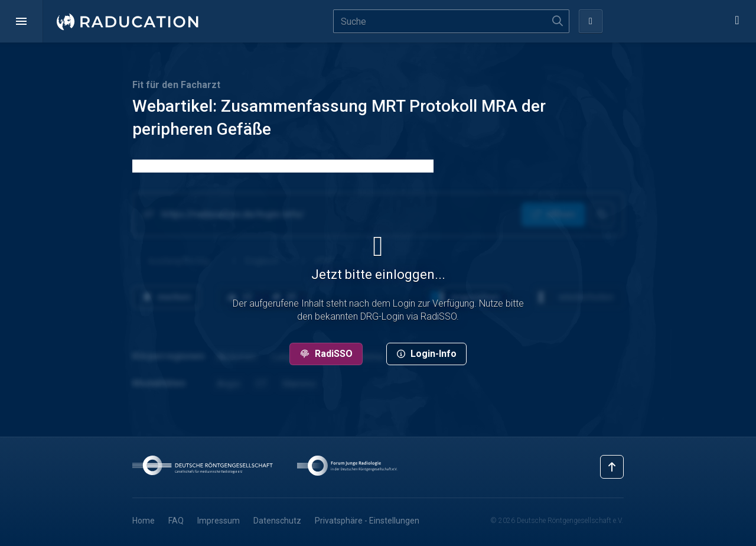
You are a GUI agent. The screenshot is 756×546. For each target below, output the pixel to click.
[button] (21, 21)
